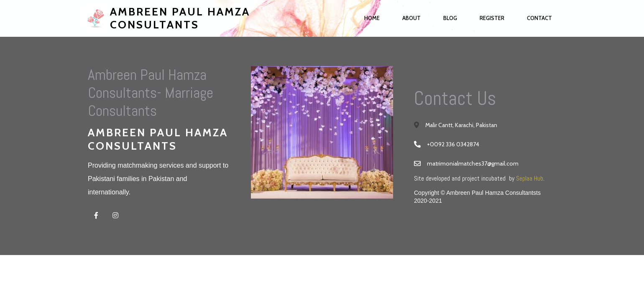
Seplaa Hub (530, 178)
